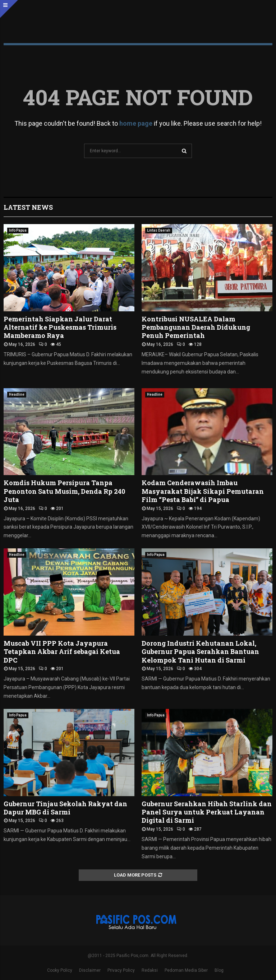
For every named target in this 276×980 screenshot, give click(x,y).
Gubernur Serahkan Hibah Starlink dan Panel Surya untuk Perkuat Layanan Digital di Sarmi (207, 812)
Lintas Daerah (159, 230)
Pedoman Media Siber (186, 970)
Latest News (28, 207)
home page (136, 123)
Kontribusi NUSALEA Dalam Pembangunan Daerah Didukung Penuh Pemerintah (196, 327)
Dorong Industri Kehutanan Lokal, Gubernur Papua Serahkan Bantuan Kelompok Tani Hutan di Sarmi (200, 652)
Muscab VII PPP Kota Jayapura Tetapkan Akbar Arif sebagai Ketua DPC (62, 652)
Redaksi (150, 970)
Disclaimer (90, 970)
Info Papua (18, 230)
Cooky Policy (60, 970)
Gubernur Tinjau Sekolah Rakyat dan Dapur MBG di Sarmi (65, 808)
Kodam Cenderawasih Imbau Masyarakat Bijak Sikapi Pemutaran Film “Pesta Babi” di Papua (203, 491)
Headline (17, 394)
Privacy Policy (121, 970)
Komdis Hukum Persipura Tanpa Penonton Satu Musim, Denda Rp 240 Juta (64, 491)
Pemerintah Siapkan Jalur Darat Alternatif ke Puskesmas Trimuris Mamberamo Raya (60, 327)
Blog (219, 970)
